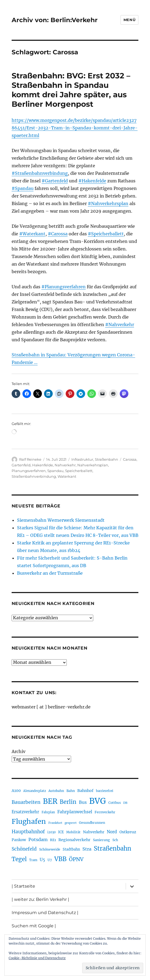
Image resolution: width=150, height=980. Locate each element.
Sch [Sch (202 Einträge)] (115, 840)
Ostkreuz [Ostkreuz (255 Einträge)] (128, 832)
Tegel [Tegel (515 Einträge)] (19, 859)
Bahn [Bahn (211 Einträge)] (71, 791)
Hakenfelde (43, 465)
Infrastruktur (82, 459)
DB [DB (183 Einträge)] (125, 803)
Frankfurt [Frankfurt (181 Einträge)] (55, 823)
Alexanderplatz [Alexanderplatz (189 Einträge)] (35, 791)
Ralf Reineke (30, 459)
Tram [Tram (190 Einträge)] (33, 860)
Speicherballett (79, 471)
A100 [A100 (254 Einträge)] (16, 791)
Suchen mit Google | (34, 926)
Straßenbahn (106, 459)
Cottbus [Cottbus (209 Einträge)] (115, 803)
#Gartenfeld (55, 181)
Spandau (55, 471)
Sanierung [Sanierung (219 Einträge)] (101, 840)
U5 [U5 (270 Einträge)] (42, 860)
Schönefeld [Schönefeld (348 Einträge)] (24, 849)
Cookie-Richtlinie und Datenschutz (37, 958)
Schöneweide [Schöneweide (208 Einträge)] (50, 849)
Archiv (19, 751)
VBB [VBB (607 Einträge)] (60, 859)
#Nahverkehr (120, 325)
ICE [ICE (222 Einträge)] (61, 832)
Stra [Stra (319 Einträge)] (87, 849)
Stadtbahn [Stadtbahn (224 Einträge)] (71, 849)
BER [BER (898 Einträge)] (50, 801)
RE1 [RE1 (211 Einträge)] (53, 840)
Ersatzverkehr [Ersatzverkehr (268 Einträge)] (25, 812)
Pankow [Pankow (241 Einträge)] (19, 840)
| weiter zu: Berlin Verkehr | (40, 899)
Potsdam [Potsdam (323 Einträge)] (38, 839)
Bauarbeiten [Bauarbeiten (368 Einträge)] (26, 802)
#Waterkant (32, 234)
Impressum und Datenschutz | (45, 913)
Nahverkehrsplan (93, 465)
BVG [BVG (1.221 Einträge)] (98, 801)
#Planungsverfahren (64, 287)
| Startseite (23, 886)
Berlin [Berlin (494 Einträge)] (68, 802)
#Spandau (23, 188)
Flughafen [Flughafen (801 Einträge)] (29, 821)
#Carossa (58, 234)
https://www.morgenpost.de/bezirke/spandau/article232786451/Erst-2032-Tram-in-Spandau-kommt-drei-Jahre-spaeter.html (75, 128)
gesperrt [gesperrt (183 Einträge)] (71, 823)
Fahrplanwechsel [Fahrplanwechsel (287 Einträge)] (75, 812)
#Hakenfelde (92, 181)
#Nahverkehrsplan (108, 203)
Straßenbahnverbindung (34, 476)
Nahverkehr (65, 465)
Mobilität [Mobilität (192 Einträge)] (73, 832)
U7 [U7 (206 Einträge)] (50, 860)
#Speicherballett (106, 234)
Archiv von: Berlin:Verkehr (55, 20)
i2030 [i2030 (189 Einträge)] (51, 832)
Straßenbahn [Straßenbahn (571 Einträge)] (113, 848)
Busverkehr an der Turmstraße (50, 573)
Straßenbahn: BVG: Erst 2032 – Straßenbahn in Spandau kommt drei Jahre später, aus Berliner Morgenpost (71, 90)
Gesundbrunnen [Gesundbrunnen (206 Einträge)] (92, 823)
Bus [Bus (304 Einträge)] (83, 802)
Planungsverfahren (29, 471)
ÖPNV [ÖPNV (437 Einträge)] (76, 859)
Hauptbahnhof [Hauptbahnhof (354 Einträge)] (28, 832)
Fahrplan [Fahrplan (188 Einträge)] (48, 812)
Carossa (130, 459)
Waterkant (67, 476)
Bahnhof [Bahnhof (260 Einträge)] (85, 791)
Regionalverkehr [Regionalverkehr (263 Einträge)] (74, 840)
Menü (129, 20)
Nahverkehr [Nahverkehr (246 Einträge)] (94, 832)
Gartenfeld (21, 465)
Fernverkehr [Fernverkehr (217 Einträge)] (105, 812)
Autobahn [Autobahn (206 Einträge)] (56, 791)
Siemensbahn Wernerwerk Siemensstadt (61, 520)
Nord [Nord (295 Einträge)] (112, 832)
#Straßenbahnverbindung (40, 173)
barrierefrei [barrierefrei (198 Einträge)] (105, 791)
